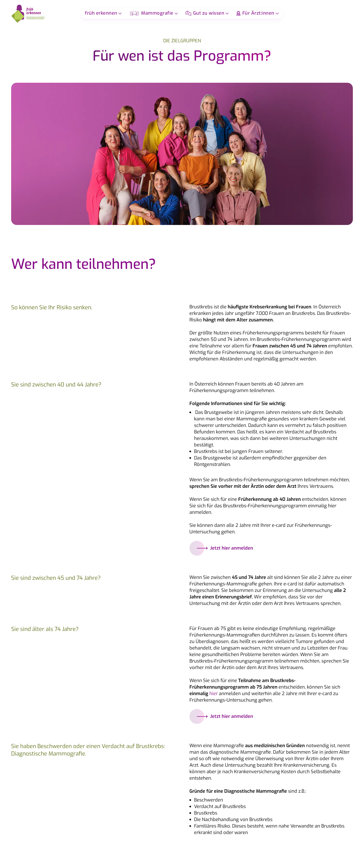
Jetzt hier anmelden (222, 548)
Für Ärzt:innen (255, 13)
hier (214, 694)
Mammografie (151, 13)
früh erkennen (101, 13)
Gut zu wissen (205, 13)
